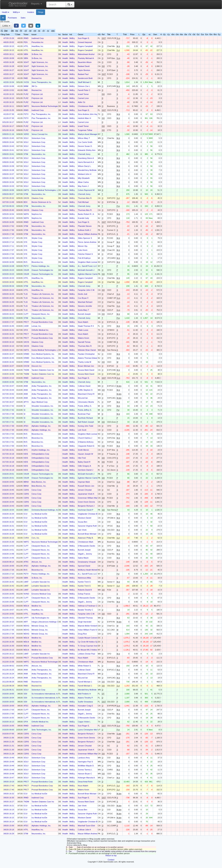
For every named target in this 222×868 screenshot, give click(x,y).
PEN (26, 42)
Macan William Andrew (87, 234)
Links (6, 26)
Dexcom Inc (37, 366)
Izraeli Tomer (83, 94)
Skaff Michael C (85, 82)
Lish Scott (82, 430)
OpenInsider (18, 4)
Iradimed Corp (38, 38)
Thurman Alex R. (85, 198)
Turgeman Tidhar (85, 130)
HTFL (26, 46)
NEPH (26, 214)
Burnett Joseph (84, 314)
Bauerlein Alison (85, 62)
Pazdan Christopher (86, 354)
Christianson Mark (86, 106)
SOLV (26, 138)
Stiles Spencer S (85, 238)
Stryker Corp (37, 238)
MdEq (72, 38)
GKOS (26, 198)
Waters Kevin (84, 338)
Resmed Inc (37, 78)
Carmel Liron (83, 98)
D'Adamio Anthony (86, 442)
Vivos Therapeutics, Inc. (42, 82)
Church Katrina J (85, 438)
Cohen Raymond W (86, 190)
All (3, 18)
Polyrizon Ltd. (37, 94)
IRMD (26, 38)
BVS (25, 262)
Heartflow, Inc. (38, 46)
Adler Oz (82, 102)
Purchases (12, 18)
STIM (26, 154)
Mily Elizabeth (84, 178)
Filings (41, 12)
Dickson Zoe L (84, 86)
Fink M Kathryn (84, 258)
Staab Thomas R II (86, 326)
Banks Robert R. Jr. (86, 214)
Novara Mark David (86, 370)
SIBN (26, 54)
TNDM (26, 370)
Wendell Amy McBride (87, 170)
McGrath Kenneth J (86, 270)
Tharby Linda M (84, 362)
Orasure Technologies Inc (42, 270)
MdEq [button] (16, 12)
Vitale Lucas (83, 330)
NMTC (26, 106)
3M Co (34, 86)
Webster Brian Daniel (87, 350)
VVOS (26, 82)
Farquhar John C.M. (86, 290)
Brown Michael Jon (86, 366)
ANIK (26, 386)
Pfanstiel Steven (85, 226)
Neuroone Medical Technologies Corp (47, 106)
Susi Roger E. (84, 38)
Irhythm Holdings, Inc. (41, 450)
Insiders (31, 12)
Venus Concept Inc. (40, 134)
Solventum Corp (38, 138)
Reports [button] (37, 4)
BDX (26, 202)
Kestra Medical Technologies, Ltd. (46, 190)
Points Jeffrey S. (85, 406)
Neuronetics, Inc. (39, 154)
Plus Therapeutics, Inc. (41, 114)
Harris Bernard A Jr (86, 162)
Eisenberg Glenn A (86, 158)
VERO (26, 134)
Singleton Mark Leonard (88, 262)
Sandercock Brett (85, 78)
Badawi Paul (83, 74)
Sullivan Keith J (84, 230)
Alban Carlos (83, 182)
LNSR (26, 326)
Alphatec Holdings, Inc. (41, 426)
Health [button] (6, 12)
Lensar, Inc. (37, 326)
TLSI (26, 294)
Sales (23, 18)
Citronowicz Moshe (86, 402)
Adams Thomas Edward (88, 358)
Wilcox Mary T (84, 138)
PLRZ (26, 94)
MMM (26, 86)
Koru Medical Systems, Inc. (43, 354)
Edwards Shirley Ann (87, 150)
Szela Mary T (84, 310)
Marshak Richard (85, 302)
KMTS (26, 190)
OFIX (26, 330)
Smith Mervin (83, 450)
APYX (26, 402)
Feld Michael (83, 202)
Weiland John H (85, 174)
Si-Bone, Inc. (37, 54)
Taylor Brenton (84, 70)
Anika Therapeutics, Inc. (42, 386)
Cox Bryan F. (83, 298)
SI (24, 406)
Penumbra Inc (37, 42)
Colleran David (84, 386)
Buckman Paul (84, 414)
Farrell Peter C (84, 90)
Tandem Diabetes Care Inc (43, 370)
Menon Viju (83, 246)
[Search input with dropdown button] (56, 5)
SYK (25, 238)
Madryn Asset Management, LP (91, 134)
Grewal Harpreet (85, 42)
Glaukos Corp (37, 198)
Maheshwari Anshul (86, 54)
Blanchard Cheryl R (86, 394)
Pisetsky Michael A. (86, 58)
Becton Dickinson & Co (41, 202)
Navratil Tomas (84, 342)
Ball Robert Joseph (86, 422)
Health (65, 38)
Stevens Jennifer (85, 306)
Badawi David (84, 66)
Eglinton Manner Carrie (88, 274)
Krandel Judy (83, 218)
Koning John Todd (86, 426)
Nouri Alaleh (83, 322)
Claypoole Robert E (86, 446)
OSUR (26, 270)
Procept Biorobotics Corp (42, 322)
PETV (26, 266)
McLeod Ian (83, 398)
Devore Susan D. (85, 146)
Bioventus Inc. (38, 262)
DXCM (26, 366)
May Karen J (83, 186)
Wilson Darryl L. (85, 166)
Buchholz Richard (85, 418)
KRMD (26, 354)
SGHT (26, 62)
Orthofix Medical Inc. (40, 330)
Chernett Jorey (84, 154)
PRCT (26, 322)
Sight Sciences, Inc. (40, 62)
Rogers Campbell (85, 46)
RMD (26, 78)
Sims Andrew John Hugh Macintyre (93, 114)
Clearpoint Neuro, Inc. (41, 314)
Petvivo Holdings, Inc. (41, 266)
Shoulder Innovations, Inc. (43, 406)
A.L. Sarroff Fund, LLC (87, 266)
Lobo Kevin (83, 250)
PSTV (26, 114)
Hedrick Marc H (84, 118)
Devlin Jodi (83, 294)
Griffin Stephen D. (85, 390)
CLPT (26, 314)
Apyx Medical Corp (40, 402)
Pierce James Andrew (87, 242)
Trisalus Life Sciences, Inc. (43, 294)
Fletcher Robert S (85, 254)
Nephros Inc (37, 214)
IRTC (26, 450)
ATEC (26, 426)
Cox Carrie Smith (85, 142)
